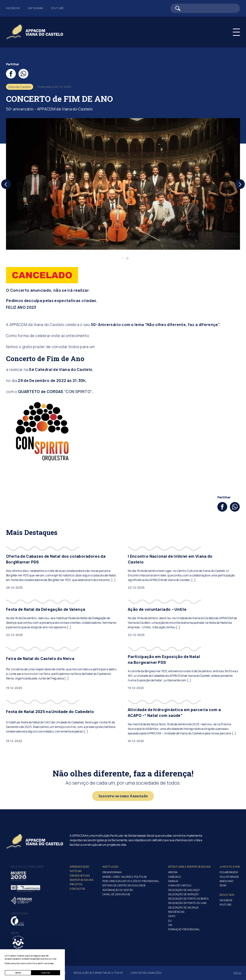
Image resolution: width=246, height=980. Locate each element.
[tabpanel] (123, 184)
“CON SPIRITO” (78, 392)
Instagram (35, 8)
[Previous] (6, 184)
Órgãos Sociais (80, 876)
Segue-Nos (227, 895)
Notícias (76, 871)
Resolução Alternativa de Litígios (98, 973)
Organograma (112, 872)
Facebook (13, 8)
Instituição (111, 867)
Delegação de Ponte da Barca (188, 899)
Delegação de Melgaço (184, 890)
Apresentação (79, 867)
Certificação (19, 913)
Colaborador (229, 872)
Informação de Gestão (118, 890)
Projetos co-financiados (27, 867)
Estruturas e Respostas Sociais (189, 867)
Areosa (173, 872)
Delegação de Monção (184, 894)
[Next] (240, 184)
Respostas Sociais (82, 880)
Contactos (77, 889)
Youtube (57, 8)
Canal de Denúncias (116, 894)
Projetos (76, 884)
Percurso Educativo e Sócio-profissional (131, 881)
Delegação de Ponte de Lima (187, 903)
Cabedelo (175, 877)
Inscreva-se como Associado (123, 796)
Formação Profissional (184, 929)
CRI (170, 925)
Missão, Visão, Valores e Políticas (125, 877)
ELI (170, 921)
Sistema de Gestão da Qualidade (124, 885)
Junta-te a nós (230, 867)
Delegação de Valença (183, 907)
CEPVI (172, 916)
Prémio (15, 933)
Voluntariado (229, 877)
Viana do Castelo (180, 885)
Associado (227, 881)
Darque (173, 881)
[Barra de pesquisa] (205, 8)
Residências (176, 912)
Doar (223, 885)
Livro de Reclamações (146, 973)
